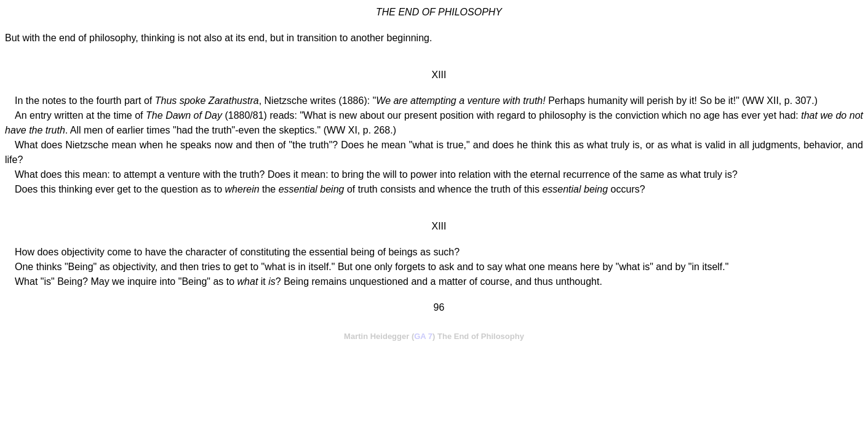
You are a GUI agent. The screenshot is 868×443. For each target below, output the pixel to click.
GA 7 (423, 336)
